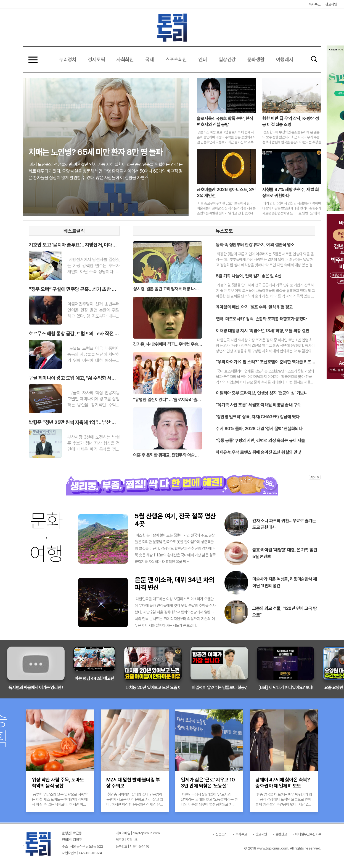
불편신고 (281, 834)
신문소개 (221, 834)
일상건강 (227, 59)
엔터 (203, 59)
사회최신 (125, 59)
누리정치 (68, 59)
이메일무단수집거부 (308, 834)
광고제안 (331, 4)
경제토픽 (96, 59)
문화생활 (256, 59)
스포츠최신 (176, 59)
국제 (149, 59)
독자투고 (314, 4)
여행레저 (285, 59)
